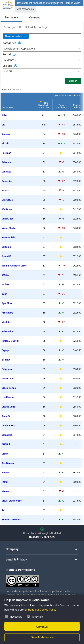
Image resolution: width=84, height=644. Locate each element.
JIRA (4, 115)
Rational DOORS (10, 341)
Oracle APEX (8, 426)
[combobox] (42, 27)
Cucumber (7, 181)
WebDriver (7, 209)
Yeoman (6, 473)
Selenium (7, 162)
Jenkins (6, 134)
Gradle (5, 454)
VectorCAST (8, 378)
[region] (42, 308)
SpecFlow (7, 303)
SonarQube (8, 219)
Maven (5, 491)
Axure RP (7, 256)
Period (7, 54)
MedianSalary (77, 106)
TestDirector (8, 463)
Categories (9, 43)
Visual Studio (9, 228)
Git (3, 125)
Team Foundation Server (15, 266)
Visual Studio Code (12, 501)
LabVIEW (6, 172)
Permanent (11, 18)
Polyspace (7, 369)
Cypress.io (7, 200)
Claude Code (8, 407)
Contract (35, 18)
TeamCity (7, 416)
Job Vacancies (25, 9)
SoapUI (5, 190)
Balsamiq (7, 247)
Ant (3, 510)
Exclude (7, 66)
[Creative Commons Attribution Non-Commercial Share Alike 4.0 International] (42, 579)
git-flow (6, 360)
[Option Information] (20, 43)
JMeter (5, 275)
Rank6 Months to (43, 105)
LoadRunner (8, 397)
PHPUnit (6, 444)
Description (7, 108)
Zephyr (5, 350)
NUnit (5, 482)
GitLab (5, 143)
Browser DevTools (11, 520)
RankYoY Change (61, 106)
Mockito (6, 322)
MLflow (6, 284)
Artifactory (7, 313)
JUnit (4, 294)
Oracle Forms (9, 388)
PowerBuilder (9, 237)
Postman (6, 153)
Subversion (8, 331)
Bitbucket (7, 435)
